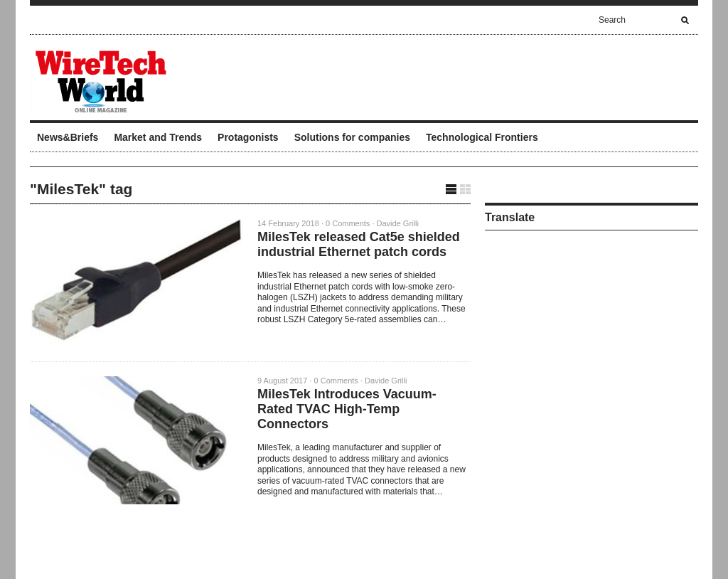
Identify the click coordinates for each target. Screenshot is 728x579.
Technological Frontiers (482, 137)
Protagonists (248, 137)
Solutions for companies (352, 137)
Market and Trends (158, 137)
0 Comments (348, 223)
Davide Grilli (398, 223)
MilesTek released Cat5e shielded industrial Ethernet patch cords (359, 244)
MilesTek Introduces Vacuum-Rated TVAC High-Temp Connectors (347, 409)
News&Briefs (68, 137)
